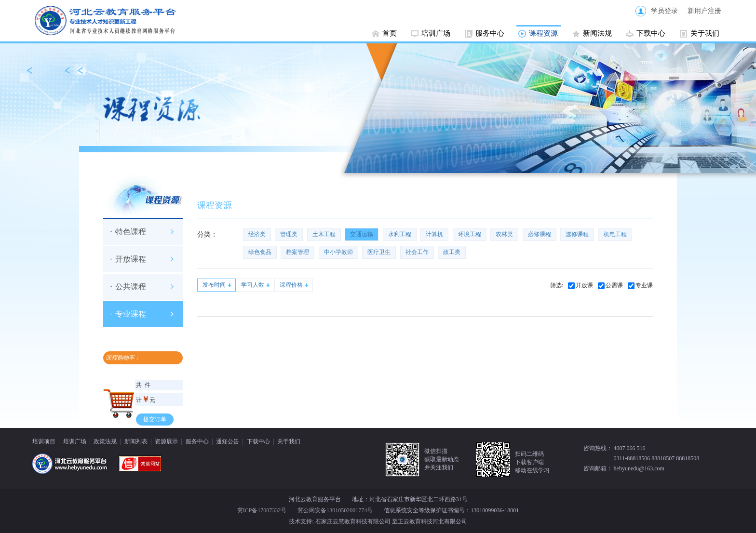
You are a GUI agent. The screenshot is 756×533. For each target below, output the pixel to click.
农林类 (504, 234)
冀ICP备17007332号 (262, 510)
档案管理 (297, 252)
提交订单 (155, 419)
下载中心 (651, 33)
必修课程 (540, 234)
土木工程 (324, 234)
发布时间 (214, 285)
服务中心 (490, 33)
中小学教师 (338, 252)
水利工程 (400, 234)
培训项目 (44, 441)
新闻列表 (136, 441)
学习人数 (253, 285)
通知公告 (228, 441)
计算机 (434, 234)
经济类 (257, 234)
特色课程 (131, 232)
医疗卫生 (379, 252)
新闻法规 (597, 33)
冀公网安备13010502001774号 (335, 510)
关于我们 (705, 33)
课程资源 (543, 33)
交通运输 (362, 234)
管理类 (289, 234)
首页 (390, 33)
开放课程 (131, 259)
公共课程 (131, 286)
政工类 (452, 252)
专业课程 (131, 314)
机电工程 (615, 234)
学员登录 (664, 11)
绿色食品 (260, 252)
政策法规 (105, 441)
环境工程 (470, 234)
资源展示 (166, 441)
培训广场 (436, 33)
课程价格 (291, 285)
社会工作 (417, 252)
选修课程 (577, 234)
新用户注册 (704, 11)
